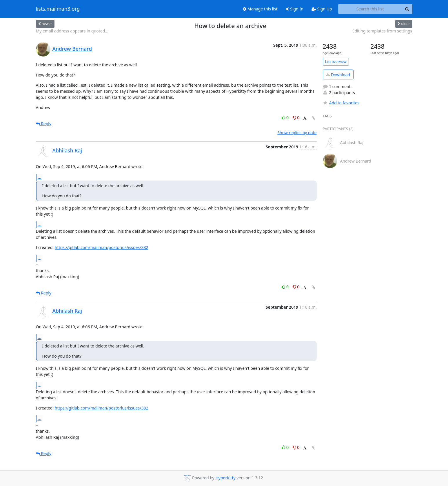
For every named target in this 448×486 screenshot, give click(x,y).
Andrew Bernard (72, 49)
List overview (336, 62)
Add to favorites (341, 103)
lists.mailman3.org (58, 9)
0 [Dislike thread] (296, 118)
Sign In (295, 9)
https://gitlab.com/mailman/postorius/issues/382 (102, 247)
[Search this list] (370, 9)
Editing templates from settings (382, 31)
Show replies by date (297, 133)
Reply (44, 124)
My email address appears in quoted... (72, 31)
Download (338, 75)
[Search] (407, 9)
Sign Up (322, 9)
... (40, 177)
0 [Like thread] (286, 118)
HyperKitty (225, 478)
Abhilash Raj (67, 150)
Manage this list (260, 9)
